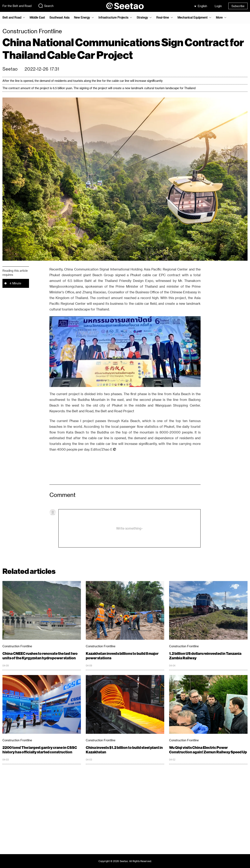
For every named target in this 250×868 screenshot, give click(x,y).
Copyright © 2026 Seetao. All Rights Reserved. (125, 861)
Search (46, 6)
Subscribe (238, 6)
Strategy (142, 18)
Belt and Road (12, 18)
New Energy (82, 18)
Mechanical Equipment (193, 18)
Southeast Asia (59, 18)
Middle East (37, 18)
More (219, 18)
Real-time (163, 18)
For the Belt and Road (17, 6)
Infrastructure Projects (113, 18)
